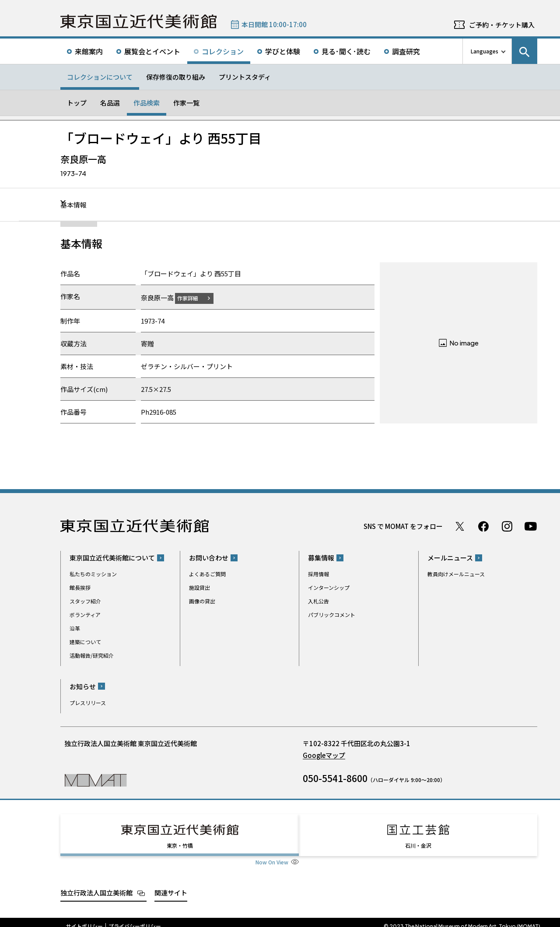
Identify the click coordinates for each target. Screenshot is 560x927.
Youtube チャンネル (531, 526)
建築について (85, 642)
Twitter (460, 526)
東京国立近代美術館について (112, 558)
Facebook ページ (483, 526)
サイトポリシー (84, 918)
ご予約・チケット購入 (502, 25)
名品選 (110, 103)
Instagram (507, 526)
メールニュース (450, 558)
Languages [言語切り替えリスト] (485, 51)
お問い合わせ (209, 558)
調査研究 (406, 51)
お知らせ (83, 686)
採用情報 (318, 574)
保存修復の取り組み (176, 77)
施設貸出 (199, 587)
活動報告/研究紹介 (92, 655)
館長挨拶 (80, 587)
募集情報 (321, 558)
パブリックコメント (332, 615)
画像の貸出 (202, 601)
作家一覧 (186, 103)
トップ (77, 103)
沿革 (75, 628)
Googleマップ (324, 755)
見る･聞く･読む (346, 51)
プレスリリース (88, 702)
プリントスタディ (245, 77)
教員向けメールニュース (456, 574)
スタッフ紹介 (85, 601)
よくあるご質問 (207, 574)
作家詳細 (193, 298)
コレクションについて (100, 77)
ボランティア (85, 615)
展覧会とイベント (152, 51)
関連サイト (171, 884)
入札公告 (318, 601)
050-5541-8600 (335, 778)
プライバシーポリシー (135, 918)
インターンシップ (329, 587)
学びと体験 (283, 51)
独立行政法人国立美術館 (96, 884)
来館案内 (89, 51)
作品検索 (147, 103)
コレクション (223, 51)
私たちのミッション (93, 574)
